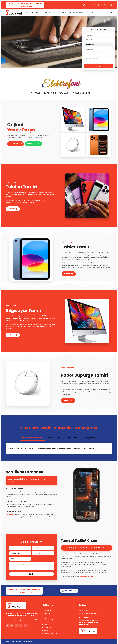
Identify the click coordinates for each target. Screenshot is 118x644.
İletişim (91, 13)
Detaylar (13, 209)
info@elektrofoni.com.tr (101, 5)
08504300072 (88, 5)
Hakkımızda (36, 13)
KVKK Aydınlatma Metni (51, 633)
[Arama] (111, 13)
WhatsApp (84, 617)
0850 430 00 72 (16, 144)
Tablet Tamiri (56, 13)
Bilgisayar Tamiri (66, 13)
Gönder (99, 66)
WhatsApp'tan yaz (35, 144)
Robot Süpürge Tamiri (80, 13)
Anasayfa (27, 13)
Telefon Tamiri (45, 13)
